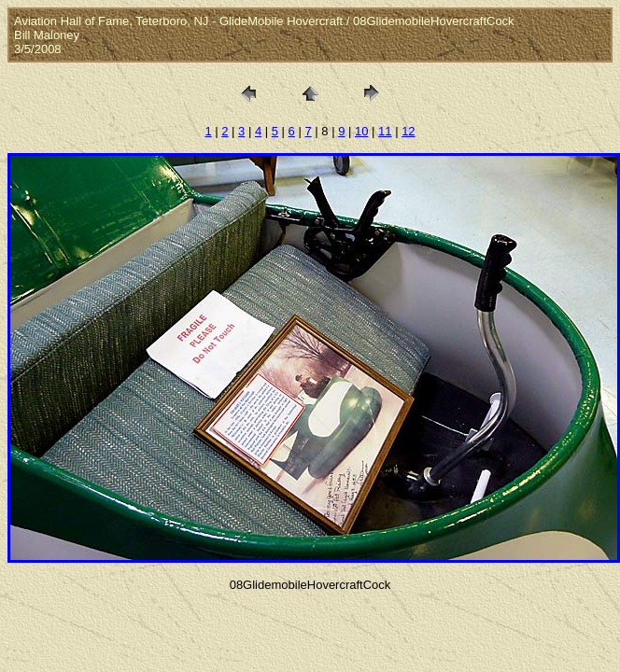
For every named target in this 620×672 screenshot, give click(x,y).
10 (361, 131)
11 (385, 131)
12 (408, 131)
